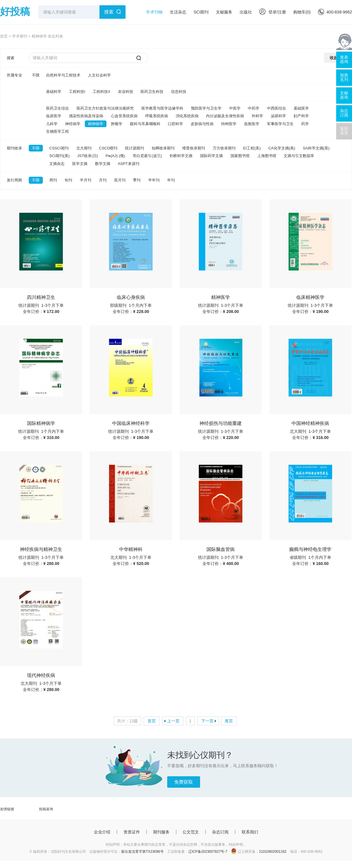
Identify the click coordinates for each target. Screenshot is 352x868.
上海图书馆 (267, 156)
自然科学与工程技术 (63, 75)
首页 (4, 36)
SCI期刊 (201, 12)
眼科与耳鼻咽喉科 (145, 124)
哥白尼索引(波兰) (147, 156)
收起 (334, 58)
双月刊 (120, 180)
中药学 (254, 108)
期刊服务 (161, 832)
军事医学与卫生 (280, 124)
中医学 (235, 108)
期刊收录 (14, 148)
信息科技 (179, 92)
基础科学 (54, 92)
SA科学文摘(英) (316, 148)
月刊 (103, 180)
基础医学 (301, 108)
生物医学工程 (57, 131)
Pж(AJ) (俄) (115, 156)
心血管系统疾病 (124, 116)
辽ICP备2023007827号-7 (208, 852)
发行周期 (14, 180)
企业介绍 (102, 832)
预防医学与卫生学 (206, 108)
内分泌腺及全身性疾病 (225, 116)
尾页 (229, 721)
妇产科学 (301, 116)
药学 (305, 124)
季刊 (137, 180)
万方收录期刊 (224, 148)
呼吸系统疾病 (157, 116)
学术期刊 (20, 36)
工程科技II (101, 92)
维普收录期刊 (194, 148)
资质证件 (132, 832)
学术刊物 (154, 12)
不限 (36, 75)
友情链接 (7, 809)
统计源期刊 (134, 148)
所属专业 (14, 75)
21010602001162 (273, 852)
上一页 (173, 721)
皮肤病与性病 (202, 124)
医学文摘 (80, 164)
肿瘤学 (117, 124)
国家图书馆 (240, 156)
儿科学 (52, 124)
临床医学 (54, 116)
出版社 (246, 12)
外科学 (257, 116)
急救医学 (252, 124)
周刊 (53, 180)
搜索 (109, 12)
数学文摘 (103, 164)
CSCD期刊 (108, 148)
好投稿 (15, 11)
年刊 (171, 180)
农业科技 (126, 92)
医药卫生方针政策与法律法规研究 (105, 108)
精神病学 (96, 124)
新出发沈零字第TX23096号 (142, 852)
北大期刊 (84, 148)
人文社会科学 (99, 75)
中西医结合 (276, 108)
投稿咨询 (46, 809)
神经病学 (73, 124)
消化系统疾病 (187, 116)
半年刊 (154, 180)
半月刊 (86, 180)
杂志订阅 (220, 832)
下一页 (207, 721)
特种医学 (229, 124)
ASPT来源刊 (129, 164)
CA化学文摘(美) (282, 148)
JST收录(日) (88, 156)
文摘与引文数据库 (299, 156)
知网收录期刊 (163, 148)
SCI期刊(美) (59, 156)
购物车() (302, 12)
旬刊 (68, 180)
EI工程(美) (252, 148)
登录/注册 (273, 12)
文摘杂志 (57, 164)
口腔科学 (175, 124)
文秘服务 (224, 12)
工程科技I (77, 92)
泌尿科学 (278, 116)
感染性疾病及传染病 (86, 116)
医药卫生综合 (57, 108)
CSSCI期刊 (59, 148)
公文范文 (191, 832)
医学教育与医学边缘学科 (162, 108)
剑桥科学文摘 (181, 156)
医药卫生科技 (152, 92)
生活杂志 (178, 12)
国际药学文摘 (211, 156)
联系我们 (250, 832)
